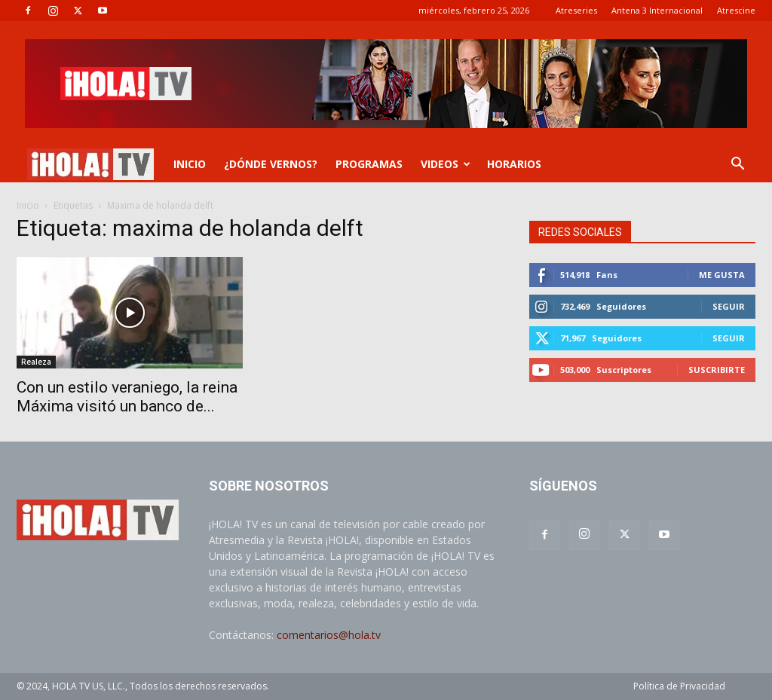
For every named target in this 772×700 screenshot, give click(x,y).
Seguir (729, 306)
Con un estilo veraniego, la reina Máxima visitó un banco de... (127, 397)
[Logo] (90, 165)
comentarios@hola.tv (329, 635)
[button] (737, 165)
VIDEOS (446, 164)
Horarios (514, 164)
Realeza (36, 362)
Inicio (28, 205)
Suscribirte (717, 370)
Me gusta (722, 275)
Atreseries (576, 10)
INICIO (190, 164)
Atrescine (736, 10)
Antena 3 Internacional (657, 10)
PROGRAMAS (369, 164)
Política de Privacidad (679, 686)
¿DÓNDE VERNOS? (271, 164)
